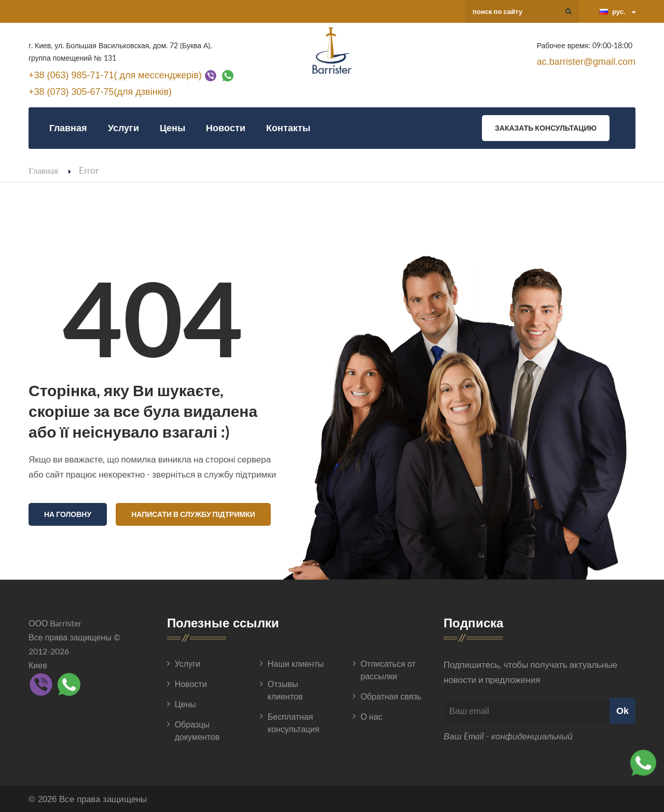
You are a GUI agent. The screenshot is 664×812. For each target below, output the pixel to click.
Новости (226, 128)
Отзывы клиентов (285, 688)
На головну (68, 514)
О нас (371, 715)
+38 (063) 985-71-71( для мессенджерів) (115, 75)
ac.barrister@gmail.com (586, 62)
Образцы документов (197, 729)
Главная (68, 128)
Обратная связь (391, 695)
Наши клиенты (296, 662)
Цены (172, 128)
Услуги (123, 128)
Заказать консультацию (546, 128)
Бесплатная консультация (294, 721)
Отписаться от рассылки (388, 668)
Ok (622, 709)
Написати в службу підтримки (193, 514)
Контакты (288, 128)
